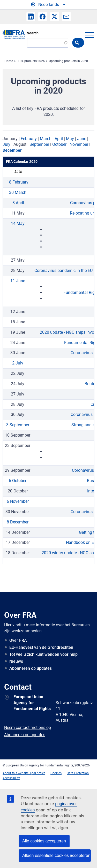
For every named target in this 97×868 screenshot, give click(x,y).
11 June (18, 281)
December (12, 150)
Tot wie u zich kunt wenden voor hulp (43, 654)
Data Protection (78, 773)
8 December (18, 522)
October (59, 144)
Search (33, 33)
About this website (16, 773)
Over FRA (18, 640)
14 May (18, 223)
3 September (18, 425)
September (39, 144)
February (29, 139)
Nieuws (16, 661)
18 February (18, 182)
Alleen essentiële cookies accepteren (56, 855)
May (70, 139)
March (46, 139)
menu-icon (89, 35)
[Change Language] (49, 5)
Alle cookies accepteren (44, 841)
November (79, 144)
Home (9, 61)
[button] (31, 17)
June (82, 139)
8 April (18, 203)
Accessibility (11, 778)
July (6, 144)
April (59, 139)
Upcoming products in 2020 (68, 61)
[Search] (48, 43)
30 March (18, 192)
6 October (18, 481)
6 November (18, 501)
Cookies (56, 773)
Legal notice (37, 773)
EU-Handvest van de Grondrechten (41, 647)
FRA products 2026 (31, 61)
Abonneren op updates (31, 668)
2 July (18, 363)
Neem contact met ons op (28, 728)
